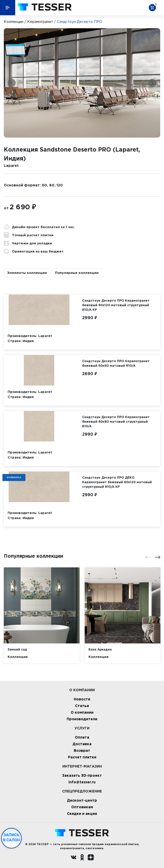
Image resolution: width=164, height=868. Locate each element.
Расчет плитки (82, 757)
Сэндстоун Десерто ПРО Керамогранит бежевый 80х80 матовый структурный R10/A (116, 422)
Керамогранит (40, 22)
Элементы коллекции (27, 273)
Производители (82, 719)
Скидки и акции (82, 813)
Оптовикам (82, 807)
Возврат (82, 750)
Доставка (82, 744)
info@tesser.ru (82, 782)
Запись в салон (12, 837)
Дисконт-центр (82, 800)
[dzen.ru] (91, 858)
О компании (82, 712)
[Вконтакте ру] (74, 858)
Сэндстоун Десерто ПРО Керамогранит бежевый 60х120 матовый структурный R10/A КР (116, 305)
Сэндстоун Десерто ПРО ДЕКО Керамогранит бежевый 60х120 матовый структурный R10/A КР (117, 482)
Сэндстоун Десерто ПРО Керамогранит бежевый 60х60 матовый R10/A (116, 363)
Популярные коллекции (77, 273)
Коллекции (14, 22)
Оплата (82, 737)
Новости (82, 699)
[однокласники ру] (82, 858)
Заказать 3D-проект (82, 775)
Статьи (82, 706)
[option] (82, 83)
